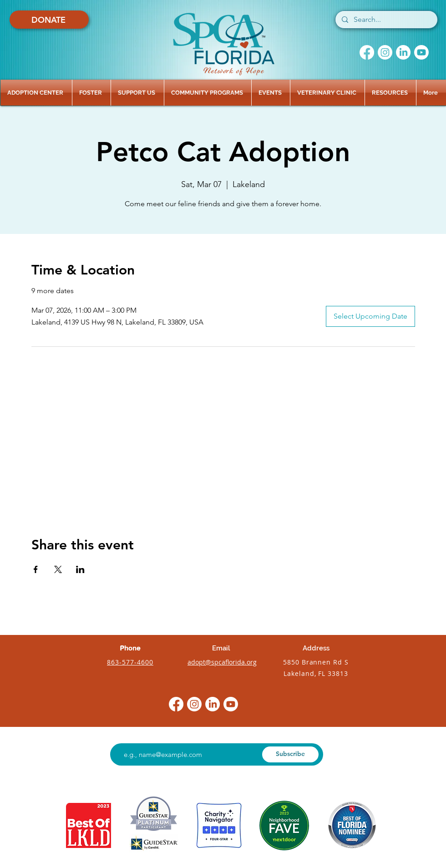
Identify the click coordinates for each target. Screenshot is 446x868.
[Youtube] (421, 52)
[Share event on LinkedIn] (80, 569)
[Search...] (386, 20)
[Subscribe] (290, 754)
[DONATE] (49, 20)
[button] (36, 93)
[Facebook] (367, 52)
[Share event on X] (58, 569)
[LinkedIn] (403, 52)
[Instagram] (385, 52)
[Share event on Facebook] (36, 569)
